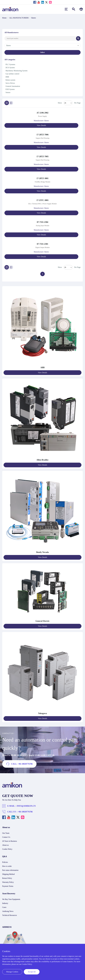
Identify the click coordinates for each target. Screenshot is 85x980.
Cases (4, 907)
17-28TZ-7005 (42, 157)
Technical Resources (10, 915)
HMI (7, 77)
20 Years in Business (10, 841)
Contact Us (6, 837)
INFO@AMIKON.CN (26, 806)
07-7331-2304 (42, 222)
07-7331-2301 (42, 244)
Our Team (6, 833)
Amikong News (8, 911)
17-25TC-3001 (43, 200)
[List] (7, 103)
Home (4, 18)
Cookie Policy (7, 849)
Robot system (10, 80)
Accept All (32, 972)
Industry (5, 903)
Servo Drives (10, 83)
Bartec (34, 18)
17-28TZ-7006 (42, 135)
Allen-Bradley (42, 460)
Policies (5, 862)
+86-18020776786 (25, 812)
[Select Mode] (68, 103)
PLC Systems (10, 64)
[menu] (66, 9)
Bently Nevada (43, 552)
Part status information (10, 870)
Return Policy (7, 878)
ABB (42, 368)
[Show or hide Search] (74, 9)
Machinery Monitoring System (16, 71)
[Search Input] (40, 38)
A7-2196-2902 (42, 113)
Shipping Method (8, 874)
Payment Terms (8, 886)
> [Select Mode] (68, 267)
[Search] (78, 38)
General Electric (42, 621)
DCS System (10, 68)
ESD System (10, 89)
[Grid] (11, 103)
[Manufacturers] (81, 9)
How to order (7, 866)
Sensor (8, 92)
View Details (41, 125)
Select (42, 52)
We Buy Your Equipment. (11, 899)
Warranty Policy (8, 882)
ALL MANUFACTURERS (19, 18)
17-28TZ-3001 (42, 178)
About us (5, 845)
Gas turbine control (12, 74)
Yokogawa (42, 713)
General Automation (13, 86)
